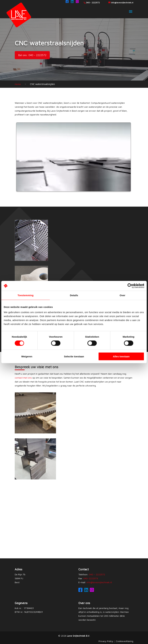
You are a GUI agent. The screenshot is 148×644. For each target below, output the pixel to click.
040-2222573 (91, 578)
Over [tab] (123, 295)
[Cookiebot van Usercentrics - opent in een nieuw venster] (130, 286)
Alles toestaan (121, 356)
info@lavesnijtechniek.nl (99, 582)
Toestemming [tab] (26, 295)
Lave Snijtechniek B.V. (78, 636)
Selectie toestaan (74, 356)
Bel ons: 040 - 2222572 (32, 55)
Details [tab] (74, 295)
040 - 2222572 (93, 3)
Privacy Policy (106, 641)
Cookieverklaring (125, 641)
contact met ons (23, 378)
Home (18, 84)
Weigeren (27, 356)
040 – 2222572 (97, 574)
